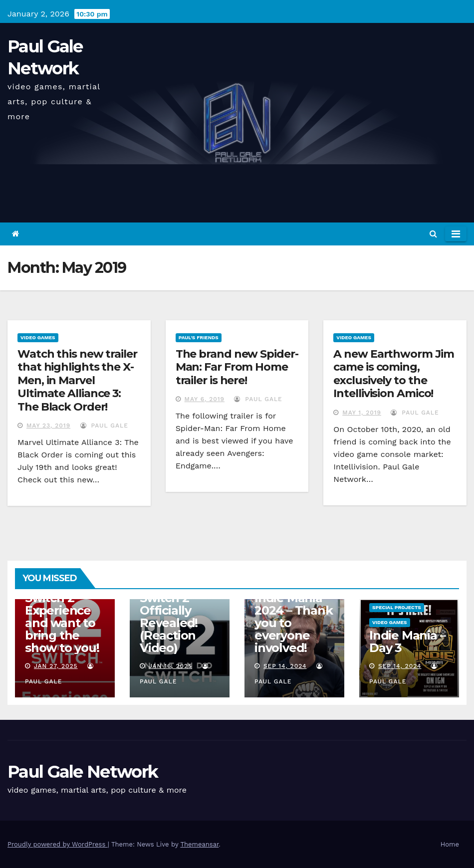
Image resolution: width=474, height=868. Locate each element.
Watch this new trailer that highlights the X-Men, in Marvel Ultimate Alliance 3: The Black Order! (77, 380)
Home (450, 844)
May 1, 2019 (362, 413)
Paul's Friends (199, 337)
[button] (433, 234)
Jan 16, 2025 (170, 666)
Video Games (38, 337)
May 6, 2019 (205, 399)
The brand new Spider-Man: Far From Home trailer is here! (237, 367)
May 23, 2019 (48, 426)
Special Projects (397, 607)
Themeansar (199, 844)
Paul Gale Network (83, 772)
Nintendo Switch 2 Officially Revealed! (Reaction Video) (169, 617)
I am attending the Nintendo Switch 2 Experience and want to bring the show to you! (64, 604)
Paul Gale (104, 426)
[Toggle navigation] (456, 234)
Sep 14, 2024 (285, 666)
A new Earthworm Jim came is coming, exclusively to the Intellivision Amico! (393, 374)
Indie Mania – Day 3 (407, 642)
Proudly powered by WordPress (58, 844)
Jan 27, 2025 (56, 666)
